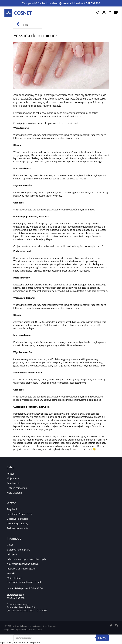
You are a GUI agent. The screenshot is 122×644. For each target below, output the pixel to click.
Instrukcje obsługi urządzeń (21, 569)
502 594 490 (18, 598)
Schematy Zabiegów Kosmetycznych (26, 559)
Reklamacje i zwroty (17, 523)
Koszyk (11, 474)
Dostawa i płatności (17, 519)
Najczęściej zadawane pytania (23, 564)
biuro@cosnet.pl (16, 595)
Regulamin (13, 509)
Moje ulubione (14, 493)
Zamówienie (13, 483)
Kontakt (11, 573)
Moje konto (13, 478)
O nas (10, 545)
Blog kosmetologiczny (19, 550)
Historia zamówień (17, 488)
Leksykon (12, 554)
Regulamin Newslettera (19, 514)
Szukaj (102, 638)
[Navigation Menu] (116, 13)
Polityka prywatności (18, 528)
